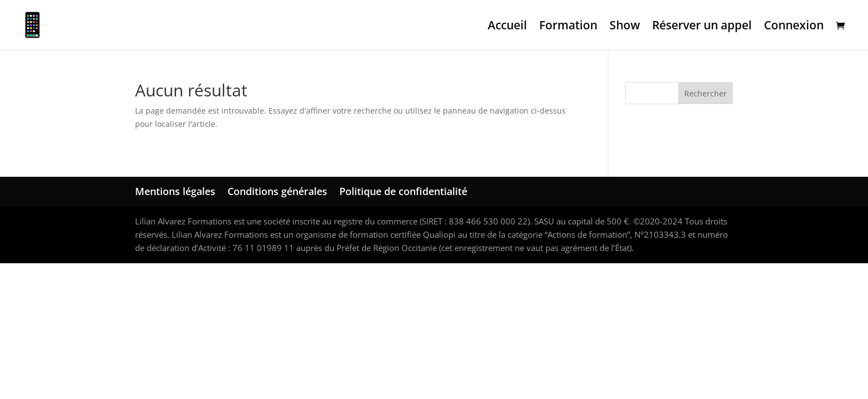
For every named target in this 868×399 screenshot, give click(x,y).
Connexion (794, 27)
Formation (568, 27)
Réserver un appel (702, 27)
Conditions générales (277, 191)
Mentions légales (175, 191)
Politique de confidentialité (403, 191)
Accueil (507, 27)
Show (625, 27)
